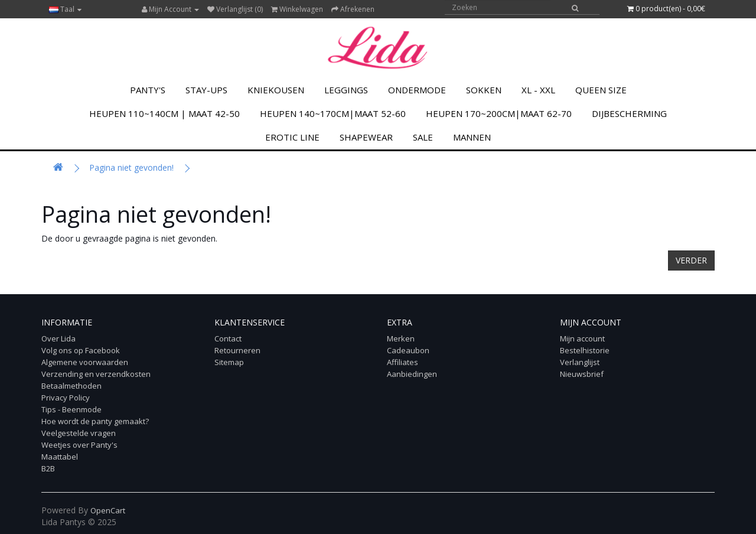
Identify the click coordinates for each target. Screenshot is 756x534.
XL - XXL (538, 90)
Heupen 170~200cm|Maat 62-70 (499, 113)
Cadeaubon (408, 350)
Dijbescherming (629, 113)
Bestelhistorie (585, 350)
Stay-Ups (206, 90)
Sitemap (229, 362)
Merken (401, 338)
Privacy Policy (66, 398)
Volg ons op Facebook (81, 350)
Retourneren (237, 350)
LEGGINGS (346, 90)
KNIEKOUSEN (276, 90)
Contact (228, 338)
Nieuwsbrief (582, 374)
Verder (691, 260)
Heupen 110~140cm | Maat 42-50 (164, 113)
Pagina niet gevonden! (131, 167)
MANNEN (472, 137)
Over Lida (58, 338)
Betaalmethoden (71, 386)
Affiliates (403, 362)
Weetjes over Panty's (79, 445)
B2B (48, 468)
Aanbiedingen (412, 374)
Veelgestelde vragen (79, 433)
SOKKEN (484, 90)
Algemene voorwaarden (85, 362)
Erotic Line (292, 137)
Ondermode (417, 90)
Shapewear (366, 137)
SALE (423, 137)
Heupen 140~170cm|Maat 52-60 (333, 113)
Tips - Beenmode (71, 409)
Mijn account (582, 338)
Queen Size (601, 90)
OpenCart (108, 510)
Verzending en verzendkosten (96, 374)
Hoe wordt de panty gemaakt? (95, 421)
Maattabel (60, 457)
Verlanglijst (580, 362)
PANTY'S (148, 90)
